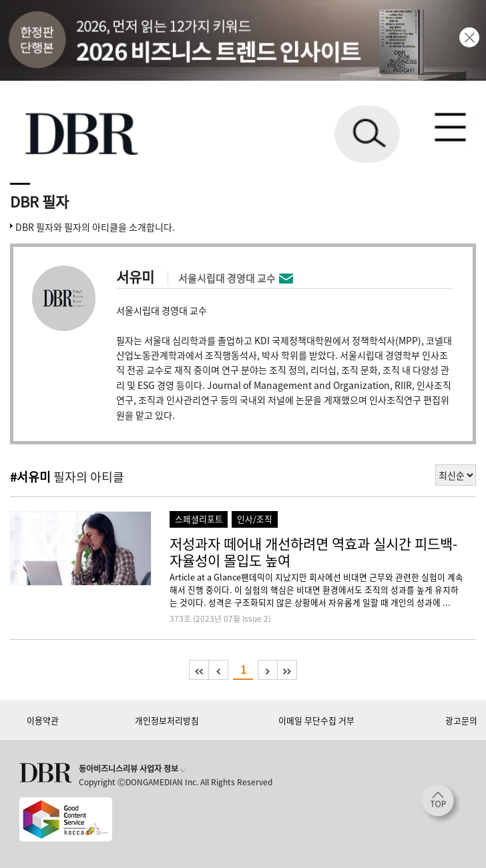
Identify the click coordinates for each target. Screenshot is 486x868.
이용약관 (43, 720)
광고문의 (461, 720)
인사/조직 (255, 519)
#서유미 (30, 477)
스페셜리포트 (199, 519)
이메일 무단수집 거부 (316, 720)
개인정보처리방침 (167, 720)
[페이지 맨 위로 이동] (441, 804)
